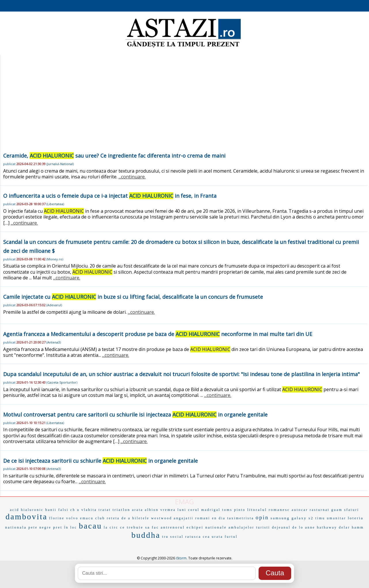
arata (138, 510)
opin (262, 517)
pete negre (40, 527)
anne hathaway (321, 527)
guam (337, 510)
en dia (219, 518)
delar (344, 527)
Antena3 (54, 342)
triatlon (121, 510)
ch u (75, 510)
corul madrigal (204, 510)
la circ (111, 527)
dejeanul (281, 527)
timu (320, 518)
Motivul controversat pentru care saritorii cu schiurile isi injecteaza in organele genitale (135, 415)
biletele (141, 518)
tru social (173, 537)
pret (58, 527)
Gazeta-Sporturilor (62, 382)
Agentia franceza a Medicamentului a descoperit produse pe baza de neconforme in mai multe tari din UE (158, 334)
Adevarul (54, 305)
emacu (87, 518)
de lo (298, 527)
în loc (70, 527)
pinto (240, 510)
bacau (90, 526)
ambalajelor (242, 527)
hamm (358, 527)
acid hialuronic (27, 510)
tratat (105, 510)
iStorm (181, 558)
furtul (231, 537)
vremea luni (173, 510)
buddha (146, 535)
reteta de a (119, 518)
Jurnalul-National (60, 164)
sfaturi (352, 510)
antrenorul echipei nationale (194, 527)
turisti (263, 527)
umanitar (337, 518)
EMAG (184, 502)
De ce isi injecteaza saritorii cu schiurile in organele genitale (100, 461)
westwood (162, 518)
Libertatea (55, 204)
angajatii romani (192, 518)
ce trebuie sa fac (139, 527)
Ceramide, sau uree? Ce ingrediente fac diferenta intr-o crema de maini (114, 156)
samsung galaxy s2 (292, 518)
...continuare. (132, 177)
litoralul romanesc (269, 510)
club (100, 518)
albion (152, 510)
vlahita (89, 510)
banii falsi (57, 510)
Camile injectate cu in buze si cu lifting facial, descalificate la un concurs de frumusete (133, 297)
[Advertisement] (184, 108)
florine (57, 518)
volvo (72, 518)
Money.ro (55, 259)
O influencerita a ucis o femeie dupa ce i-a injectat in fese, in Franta (110, 196)
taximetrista (241, 518)
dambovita (26, 517)
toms (227, 510)
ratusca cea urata (204, 537)
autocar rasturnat (311, 510)
